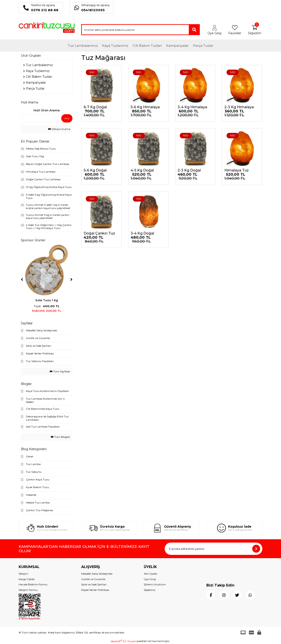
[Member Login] (214, 30)
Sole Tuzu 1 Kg (47, 300)
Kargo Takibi (27, 579)
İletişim (23, 574)
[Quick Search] (39, 118)
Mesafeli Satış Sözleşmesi (97, 574)
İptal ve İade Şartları (94, 584)
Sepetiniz (150, 590)
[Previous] (22, 280)
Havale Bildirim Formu (33, 584)
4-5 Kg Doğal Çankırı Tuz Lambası (142, 170)
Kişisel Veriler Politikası (95, 590)
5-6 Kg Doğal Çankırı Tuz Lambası (95, 170)
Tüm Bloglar (61, 437)
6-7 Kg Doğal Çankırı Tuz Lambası (95, 107)
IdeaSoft (116, 641)
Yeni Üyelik (150, 574)
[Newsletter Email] (213, 549)
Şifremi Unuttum (155, 584)
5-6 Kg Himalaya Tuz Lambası (145, 107)
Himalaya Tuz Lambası (237, 170)
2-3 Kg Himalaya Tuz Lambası (239, 107)
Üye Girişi (150, 579)
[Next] (71, 280)
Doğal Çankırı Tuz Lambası (99, 233)
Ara (67, 118)
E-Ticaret (130, 641)
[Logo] (47, 28)
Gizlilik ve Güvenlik (93, 579)
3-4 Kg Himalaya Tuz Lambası (192, 107)
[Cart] (255, 30)
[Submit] (256, 549)
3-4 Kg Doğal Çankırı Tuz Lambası (142, 233)
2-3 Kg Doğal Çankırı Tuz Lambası (189, 170)
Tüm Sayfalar (60, 372)
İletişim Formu (28, 590)
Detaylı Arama (59, 129)
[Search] (140, 30)
